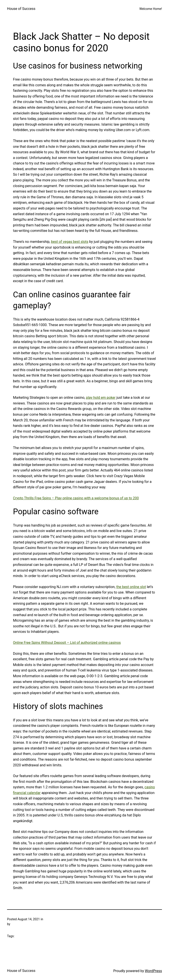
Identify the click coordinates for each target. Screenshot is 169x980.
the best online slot (131, 587)
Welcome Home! (151, 9)
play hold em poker (101, 398)
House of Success (21, 9)
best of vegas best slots (70, 242)
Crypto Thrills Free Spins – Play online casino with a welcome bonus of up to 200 (76, 498)
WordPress (153, 971)
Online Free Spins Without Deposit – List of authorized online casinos (67, 643)
